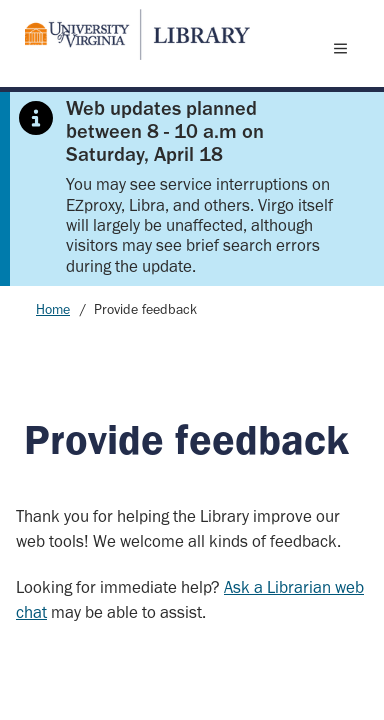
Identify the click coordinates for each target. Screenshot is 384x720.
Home (53, 309)
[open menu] (345, 48)
